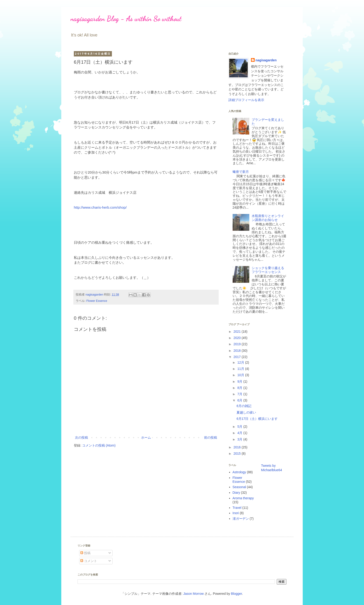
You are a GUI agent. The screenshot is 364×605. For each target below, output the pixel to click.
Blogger (236, 594)
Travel (237, 508)
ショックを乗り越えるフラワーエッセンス (268, 270)
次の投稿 (81, 437)
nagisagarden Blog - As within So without (126, 19)
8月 (240, 388)
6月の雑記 (244, 406)
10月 (241, 375)
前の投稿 (211, 437)
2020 (238, 338)
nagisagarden (266, 60)
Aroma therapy (243, 498)
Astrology (239, 472)
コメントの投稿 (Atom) (99, 445)
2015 (238, 454)
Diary (236, 493)
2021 (238, 332)
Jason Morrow (193, 594)
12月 (241, 362)
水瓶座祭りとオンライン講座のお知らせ (268, 218)
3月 (240, 439)
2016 (238, 447)
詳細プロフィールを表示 (246, 100)
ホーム (146, 437)
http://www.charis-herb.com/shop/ (100, 207)
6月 (240, 400)
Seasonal (239, 487)
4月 (240, 433)
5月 (240, 427)
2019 (238, 344)
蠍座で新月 (241, 172)
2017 (238, 357)
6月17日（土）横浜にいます (257, 419)
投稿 (85, 553)
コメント (89, 561)
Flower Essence (97, 301)
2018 (238, 351)
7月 (240, 394)
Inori (236, 513)
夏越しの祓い (246, 412)
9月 (240, 381)
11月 (241, 369)
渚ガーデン (241, 519)
